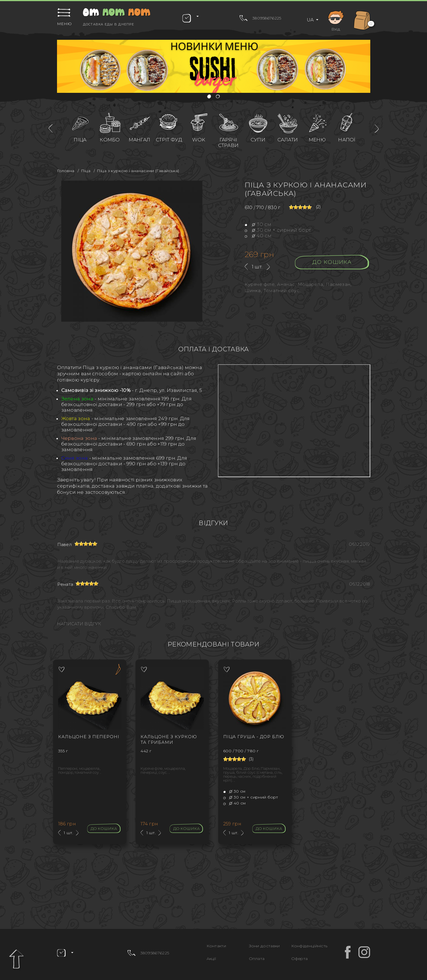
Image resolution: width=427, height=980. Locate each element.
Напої (347, 140)
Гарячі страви (228, 142)
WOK (199, 140)
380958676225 (267, 18)
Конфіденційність (309, 946)
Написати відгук (79, 624)
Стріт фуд (169, 140)
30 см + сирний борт (278, 230)
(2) (318, 207)
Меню (317, 140)
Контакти (216, 946)
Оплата (257, 959)
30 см (258, 224)
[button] (210, 97)
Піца (80, 140)
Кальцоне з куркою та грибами (169, 739)
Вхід (336, 20)
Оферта (300, 959)
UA (311, 20)
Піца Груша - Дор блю (254, 737)
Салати (288, 140)
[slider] (300, 207)
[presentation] (51, 129)
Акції (211, 959)
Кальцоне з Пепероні (89, 737)
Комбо (110, 140)
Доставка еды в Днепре (109, 24)
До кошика (332, 262)
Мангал (140, 140)
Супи (258, 140)
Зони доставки (264, 946)
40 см (258, 236)
